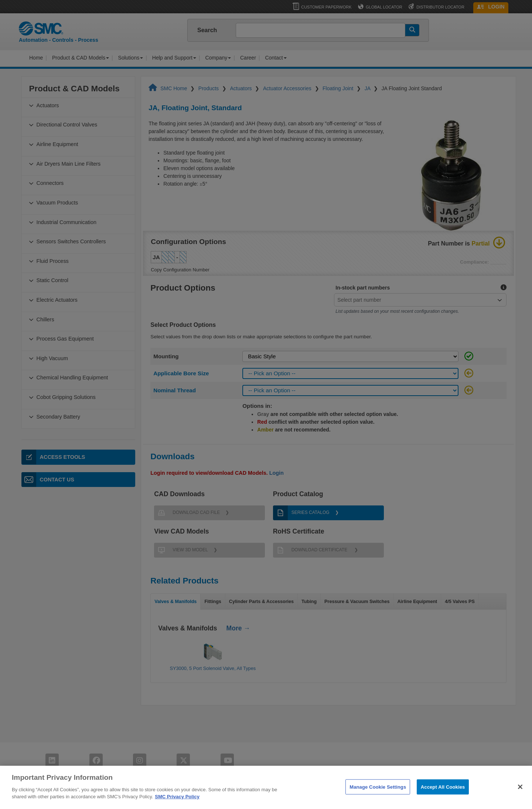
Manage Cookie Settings (378, 799)
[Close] (520, 799)
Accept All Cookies (443, 799)
